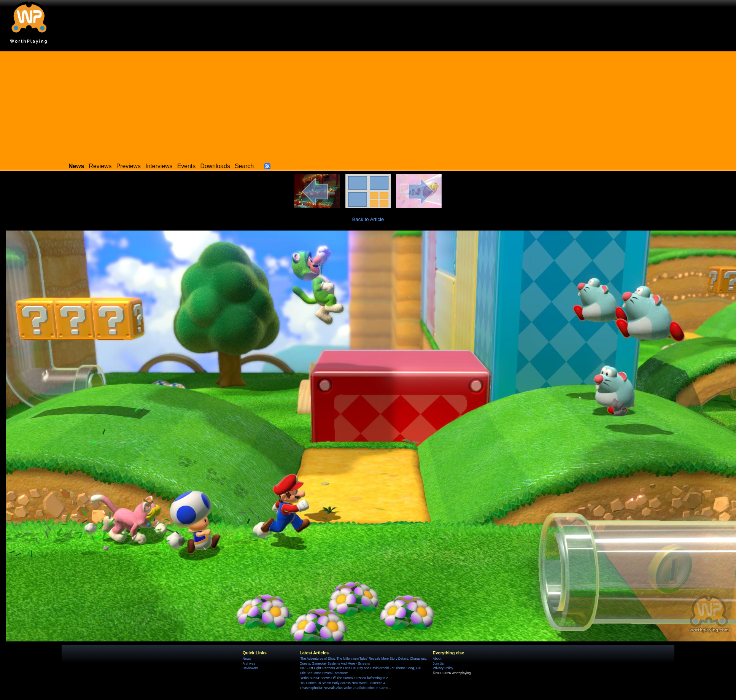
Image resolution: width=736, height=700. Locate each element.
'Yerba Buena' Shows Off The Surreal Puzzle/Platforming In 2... (345, 678)
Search (244, 166)
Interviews (159, 166)
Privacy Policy (443, 668)
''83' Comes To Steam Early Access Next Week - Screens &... (344, 683)
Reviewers (250, 668)
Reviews (100, 166)
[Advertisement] (368, 105)
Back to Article (368, 219)
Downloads (215, 166)
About (437, 659)
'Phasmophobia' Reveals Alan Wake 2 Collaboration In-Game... (345, 688)
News (247, 659)
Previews (129, 166)
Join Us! (439, 663)
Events (186, 166)
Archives (249, 663)
